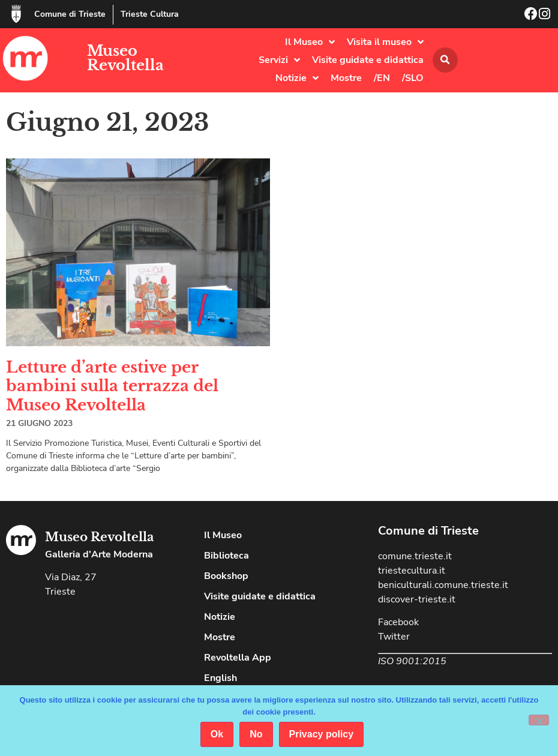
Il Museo (310, 42)
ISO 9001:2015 (412, 661)
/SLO (413, 78)
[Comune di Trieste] (16, 14)
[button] (445, 60)
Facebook (398, 622)
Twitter (394, 637)
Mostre (346, 78)
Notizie (297, 78)
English (220, 678)
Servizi (279, 60)
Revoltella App (238, 658)
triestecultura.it (412, 571)
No (256, 734)
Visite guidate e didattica (368, 60)
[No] (539, 720)
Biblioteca (226, 556)
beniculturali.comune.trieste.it (443, 585)
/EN (382, 78)
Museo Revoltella (125, 58)
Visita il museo (385, 42)
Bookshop (226, 576)
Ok (217, 734)
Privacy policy (322, 734)
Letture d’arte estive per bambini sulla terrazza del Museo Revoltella (112, 386)
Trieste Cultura (150, 14)
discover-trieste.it (417, 599)
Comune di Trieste (70, 14)
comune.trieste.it (415, 556)
